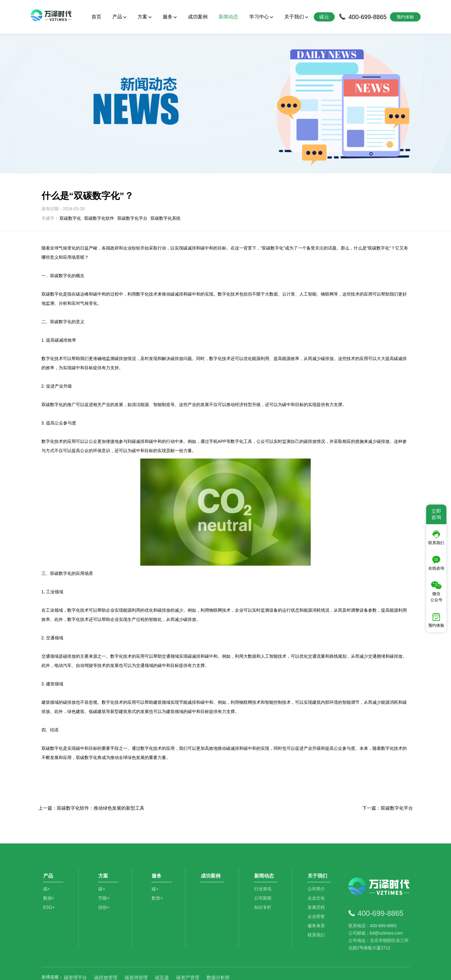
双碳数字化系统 (165, 190)
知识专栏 (264, 883)
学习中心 (261, 17)
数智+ (158, 874)
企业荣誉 (317, 892)
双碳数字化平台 (132, 190)
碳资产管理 (188, 949)
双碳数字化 (70, 190)
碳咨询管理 (136, 949)
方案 (145, 17)
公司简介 (317, 865)
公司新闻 (264, 874)
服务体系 (317, 901)
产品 (119, 17)
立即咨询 (436, 514)
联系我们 (317, 911)
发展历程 (317, 883)
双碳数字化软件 (99, 190)
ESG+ (49, 883)
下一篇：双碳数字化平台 (388, 780)
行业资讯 (264, 865)
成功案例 (198, 17)
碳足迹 (162, 949)
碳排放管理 (106, 949)
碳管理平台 (75, 949)
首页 (96, 17)
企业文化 (317, 874)
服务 (170, 17)
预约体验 (436, 620)
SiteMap (333, 971)
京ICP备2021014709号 (303, 971)
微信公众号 (436, 592)
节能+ (105, 874)
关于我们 (296, 17)
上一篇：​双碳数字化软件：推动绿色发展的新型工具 (91, 780)
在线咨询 (436, 563)
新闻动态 (228, 17)
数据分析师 (218, 949)
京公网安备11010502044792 (250, 971)
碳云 (324, 17)
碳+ (47, 865)
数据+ (49, 874)
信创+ (105, 883)
